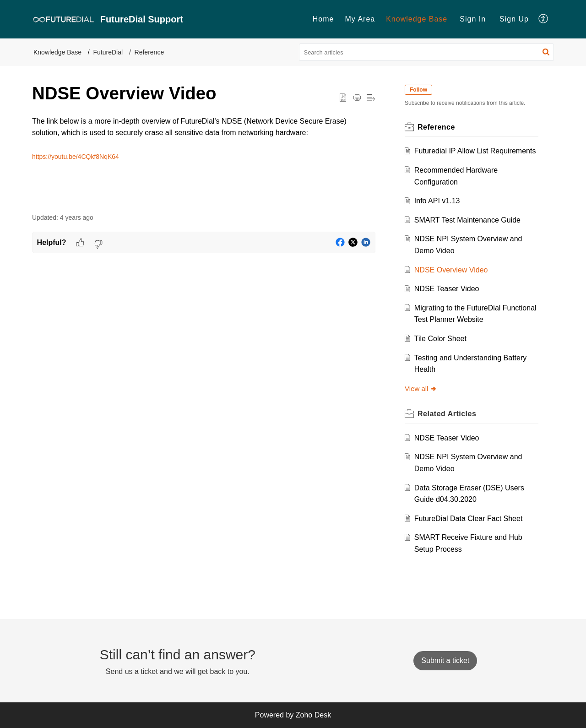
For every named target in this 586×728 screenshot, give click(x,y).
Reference (149, 52)
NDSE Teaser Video (447, 289)
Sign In (473, 19)
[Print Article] (357, 98)
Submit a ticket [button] (445, 660)
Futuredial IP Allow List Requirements (475, 151)
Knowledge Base (57, 52)
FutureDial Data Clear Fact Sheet (469, 519)
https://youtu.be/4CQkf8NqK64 (76, 157)
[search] (427, 52)
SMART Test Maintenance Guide (467, 220)
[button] (546, 52)
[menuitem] (323, 19)
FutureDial (108, 52)
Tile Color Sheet (440, 339)
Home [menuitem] (323, 19)
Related (447, 414)
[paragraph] (204, 139)
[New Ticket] (445, 660)
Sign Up (514, 19)
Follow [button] (418, 90)
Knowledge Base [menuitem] (417, 19)
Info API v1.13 (437, 201)
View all (421, 388)
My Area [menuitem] (360, 19)
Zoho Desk (313, 715)
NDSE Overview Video (451, 270)
